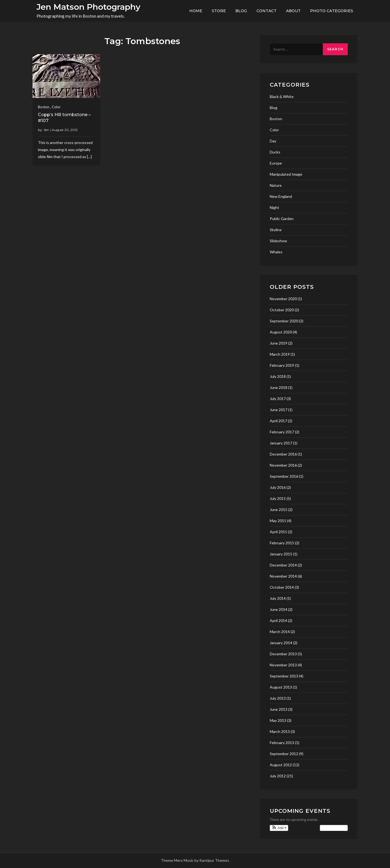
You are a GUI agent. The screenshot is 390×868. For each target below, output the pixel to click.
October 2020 (282, 310)
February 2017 (282, 432)
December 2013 (283, 654)
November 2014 (283, 576)
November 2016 (283, 465)
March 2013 (280, 731)
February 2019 (282, 365)
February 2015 (282, 543)
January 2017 (281, 443)
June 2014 (279, 609)
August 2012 (281, 765)
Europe (276, 163)
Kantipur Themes (214, 860)
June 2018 (279, 387)
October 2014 (282, 587)
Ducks (275, 152)
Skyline (276, 230)
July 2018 (278, 376)
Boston (44, 107)
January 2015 (281, 554)
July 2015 (278, 498)
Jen (46, 130)
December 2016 (283, 454)
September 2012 (284, 754)
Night (274, 207)
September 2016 (284, 476)
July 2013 (278, 698)
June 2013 (279, 709)
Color (56, 107)
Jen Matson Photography (88, 7)
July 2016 (278, 487)
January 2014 (281, 643)
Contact (266, 11)
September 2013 (284, 676)
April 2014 (278, 620)
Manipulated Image (286, 174)
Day (273, 141)
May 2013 (278, 720)
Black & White (282, 96)
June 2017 (279, 410)
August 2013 (281, 687)
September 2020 (284, 321)
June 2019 (279, 343)
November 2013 (283, 665)
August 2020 (281, 332)
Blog (241, 11)
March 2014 (280, 632)
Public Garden (282, 219)
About (293, 11)
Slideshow (278, 241)
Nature (276, 185)
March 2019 (280, 354)
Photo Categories (332, 11)
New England (281, 196)
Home (196, 11)
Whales (276, 252)
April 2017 (278, 421)
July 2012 (278, 776)
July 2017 (278, 399)
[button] (279, 828)
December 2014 (283, 565)
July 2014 (278, 598)
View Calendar (334, 828)
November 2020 (283, 299)
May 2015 (278, 521)
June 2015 (279, 510)
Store (219, 11)
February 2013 (282, 743)
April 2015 (278, 532)
